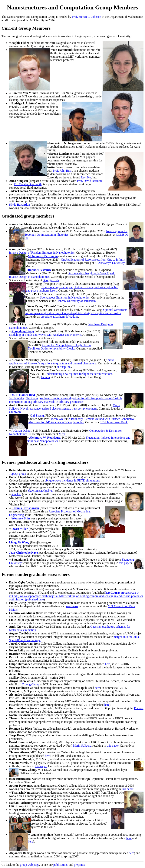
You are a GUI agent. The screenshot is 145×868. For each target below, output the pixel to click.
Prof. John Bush (63, 171)
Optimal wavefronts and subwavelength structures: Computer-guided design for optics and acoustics (76, 311)
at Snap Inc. (64, 367)
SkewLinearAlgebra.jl (41, 491)
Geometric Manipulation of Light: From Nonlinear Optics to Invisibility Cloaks (59, 347)
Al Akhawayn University (110, 263)
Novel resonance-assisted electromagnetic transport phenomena (59, 409)
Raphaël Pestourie (40, 270)
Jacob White (16, 398)
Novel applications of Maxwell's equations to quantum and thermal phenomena (62, 362)
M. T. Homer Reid (23, 395)
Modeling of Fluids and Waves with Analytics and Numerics (46, 335)
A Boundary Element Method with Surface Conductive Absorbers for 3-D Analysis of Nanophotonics (81, 421)
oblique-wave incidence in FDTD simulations (72, 480)
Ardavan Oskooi (21, 431)
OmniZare (15, 412)
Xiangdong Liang (23, 331)
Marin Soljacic (82, 746)
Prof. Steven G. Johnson (86, 17)
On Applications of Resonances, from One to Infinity (93, 260)
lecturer (46, 377)
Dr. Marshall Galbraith (28, 184)
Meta (62, 434)
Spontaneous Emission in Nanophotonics (65, 297)
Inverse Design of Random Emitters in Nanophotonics (42, 253)
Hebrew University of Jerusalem (76, 301)
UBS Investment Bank (114, 422)
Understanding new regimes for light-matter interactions (78, 374)
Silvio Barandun (20, 205)
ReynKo (86, 177)
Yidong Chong (31, 684)
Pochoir (139, 708)
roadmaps (72, 606)
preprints (79, 865)
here (41, 599)
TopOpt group (18, 474)
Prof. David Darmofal (90, 181)
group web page (30, 865)
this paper (125, 563)
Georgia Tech (51, 280)
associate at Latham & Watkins (59, 317)
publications (61, 865)
